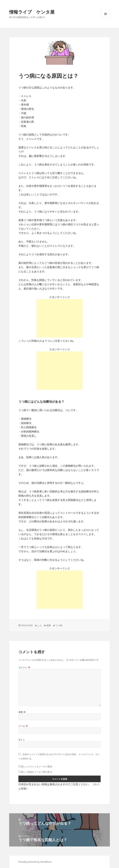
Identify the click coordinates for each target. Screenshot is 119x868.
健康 (49, 625)
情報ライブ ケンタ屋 (32, 12)
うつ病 (59, 625)
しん (40, 625)
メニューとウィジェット (106, 18)
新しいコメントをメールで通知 (37, 766)
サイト (22, 740)
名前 (22, 712)
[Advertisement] (60, 318)
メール (23, 726)
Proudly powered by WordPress (35, 862)
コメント (24, 667)
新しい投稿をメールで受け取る (37, 772)
